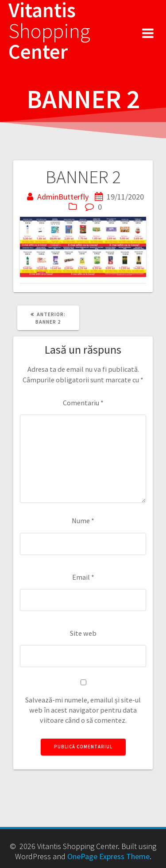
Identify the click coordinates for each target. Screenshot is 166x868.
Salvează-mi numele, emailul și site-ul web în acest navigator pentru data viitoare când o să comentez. (83, 710)
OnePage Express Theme (108, 856)
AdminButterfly (63, 197)
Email (83, 577)
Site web (83, 633)
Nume (83, 521)
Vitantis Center (49, 31)
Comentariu (83, 403)
